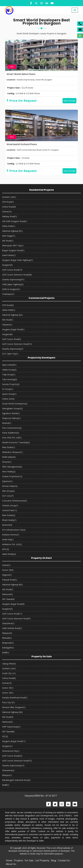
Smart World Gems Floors (21, 74)
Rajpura (7, 575)
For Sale (29, 860)
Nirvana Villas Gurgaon (14, 707)
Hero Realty (9, 472)
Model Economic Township (16, 442)
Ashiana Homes (11, 535)
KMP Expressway (11, 727)
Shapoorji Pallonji (11, 418)
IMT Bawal (8, 599)
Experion (7, 481)
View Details (69, 101)
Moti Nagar (9, 236)
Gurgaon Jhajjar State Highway (18, 260)
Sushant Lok (9, 197)
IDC (5, 736)
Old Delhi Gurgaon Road (15, 221)
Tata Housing (10, 379)
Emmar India (10, 486)
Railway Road (10, 216)
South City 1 (9, 673)
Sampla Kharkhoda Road (15, 698)
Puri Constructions (12, 428)
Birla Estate (9, 515)
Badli (6, 652)
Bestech (7, 525)
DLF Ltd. (8, 496)
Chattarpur (8, 294)
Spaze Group (9, 394)
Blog (54, 860)
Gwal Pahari (9, 255)
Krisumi (7, 462)
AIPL (6, 549)
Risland (7, 423)
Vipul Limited (9, 365)
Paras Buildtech (11, 433)
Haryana (7, 325)
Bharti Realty (9, 520)
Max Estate (9, 447)
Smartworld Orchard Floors (22, 144)
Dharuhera (8, 623)
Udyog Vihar (9, 664)
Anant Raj (8, 539)
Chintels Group (10, 505)
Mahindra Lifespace (12, 452)
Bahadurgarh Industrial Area (16, 780)
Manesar (7, 594)
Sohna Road (9, 207)
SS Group (8, 389)
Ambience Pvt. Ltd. (12, 544)
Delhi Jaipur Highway (13, 284)
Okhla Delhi (9, 226)
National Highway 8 (12, 231)
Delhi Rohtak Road (12, 628)
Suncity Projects (11, 384)
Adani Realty (9, 554)
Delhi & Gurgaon (11, 289)
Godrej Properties (12, 476)
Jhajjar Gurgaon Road (13, 250)
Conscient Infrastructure (15, 501)
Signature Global (11, 413)
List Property (42, 860)
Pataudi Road (10, 580)
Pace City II (9, 702)
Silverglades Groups (12, 408)
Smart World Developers (15, 404)
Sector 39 (8, 688)
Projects (19, 860)
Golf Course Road (12, 270)
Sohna (7, 212)
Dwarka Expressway (13, 279)
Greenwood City (11, 751)
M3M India (9, 457)
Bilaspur (7, 633)
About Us (11, 864)
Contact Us (64, 860)
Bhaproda (8, 643)
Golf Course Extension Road (17, 275)
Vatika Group (9, 370)
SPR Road (8, 202)
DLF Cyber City (10, 354)
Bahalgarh (8, 648)
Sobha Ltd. (8, 399)
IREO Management (12, 467)
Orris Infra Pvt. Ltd (12, 438)
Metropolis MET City (13, 246)
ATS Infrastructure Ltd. (14, 530)
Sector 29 (8, 570)
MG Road (8, 241)
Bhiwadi (7, 638)
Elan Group (8, 491)
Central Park (10, 510)
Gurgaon (7, 265)
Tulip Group (9, 374)
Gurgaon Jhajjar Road (13, 329)
